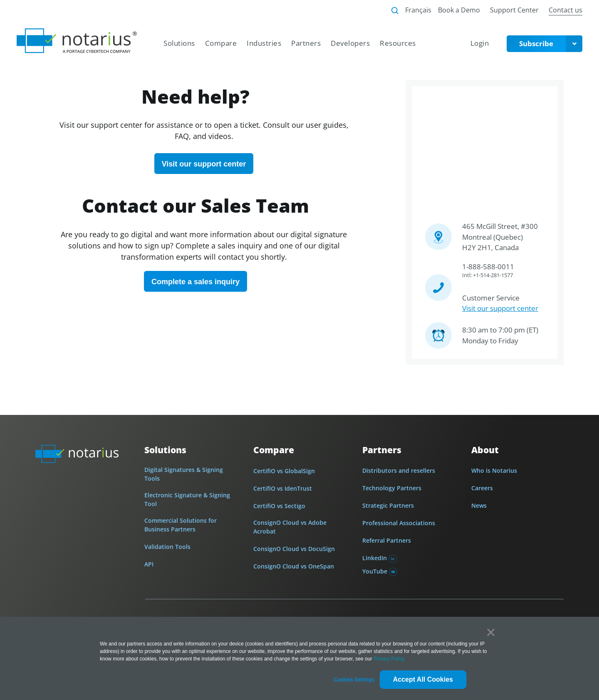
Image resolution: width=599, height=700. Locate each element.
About (485, 450)
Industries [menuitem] (264, 43)
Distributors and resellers (399, 470)
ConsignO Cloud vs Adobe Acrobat (290, 527)
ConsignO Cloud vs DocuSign (294, 549)
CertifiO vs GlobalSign (284, 471)
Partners (382, 450)
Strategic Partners (388, 505)
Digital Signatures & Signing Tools (184, 474)
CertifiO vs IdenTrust (283, 488)
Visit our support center (500, 308)
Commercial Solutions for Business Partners (181, 525)
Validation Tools (167, 547)
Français (418, 10)
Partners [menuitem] (306, 43)
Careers (482, 488)
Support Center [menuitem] (514, 10)
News (479, 505)
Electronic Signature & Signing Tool (187, 499)
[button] (354, 680)
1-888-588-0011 (488, 267)
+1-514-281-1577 (493, 275)
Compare (274, 450)
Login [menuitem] (480, 43)
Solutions (165, 450)
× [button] (491, 632)
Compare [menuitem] (221, 43)
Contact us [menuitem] (566, 10)
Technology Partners (392, 488)
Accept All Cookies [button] (423, 679)
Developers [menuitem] (350, 43)
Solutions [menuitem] (179, 43)
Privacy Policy (389, 659)
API (149, 564)
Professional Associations (399, 523)
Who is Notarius (494, 470)
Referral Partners (387, 540)
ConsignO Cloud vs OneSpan (294, 566)
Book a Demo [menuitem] (459, 10)
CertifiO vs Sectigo (279, 506)
